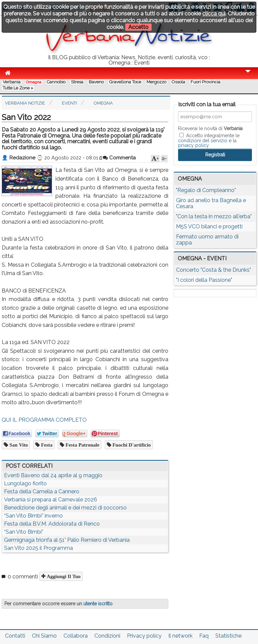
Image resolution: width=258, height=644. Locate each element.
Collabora (76, 636)
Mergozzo (156, 82)
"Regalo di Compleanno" (206, 190)
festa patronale (82, 445)
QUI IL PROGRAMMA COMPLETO (44, 420)
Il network (180, 636)
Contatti (15, 636)
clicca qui (214, 14)
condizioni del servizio (203, 141)
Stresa (77, 82)
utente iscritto (98, 604)
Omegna (34, 82)
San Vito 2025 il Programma (38, 548)
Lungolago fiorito (25, 483)
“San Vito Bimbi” (24, 532)
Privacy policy (144, 636)
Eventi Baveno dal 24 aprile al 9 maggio (53, 475)
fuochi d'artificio (131, 445)
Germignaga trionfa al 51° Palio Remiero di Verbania (67, 540)
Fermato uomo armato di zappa (207, 240)
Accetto (138, 27)
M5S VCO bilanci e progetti (209, 226)
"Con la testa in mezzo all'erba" (214, 216)
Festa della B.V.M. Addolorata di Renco (52, 524)
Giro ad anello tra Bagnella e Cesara (211, 203)
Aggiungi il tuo (63, 576)
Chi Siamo (44, 636)
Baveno (96, 82)
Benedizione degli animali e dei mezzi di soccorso (65, 508)
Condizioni (107, 636)
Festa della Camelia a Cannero (42, 491)
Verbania (12, 82)
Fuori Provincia (205, 82)
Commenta (119, 158)
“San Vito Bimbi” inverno (33, 516)
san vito (18, 445)
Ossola (178, 82)
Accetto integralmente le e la (209, 140)
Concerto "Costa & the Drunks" (213, 270)
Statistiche (228, 636)
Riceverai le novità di (210, 128)
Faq (204, 636)
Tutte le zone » (18, 88)
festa (46, 445)
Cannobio (56, 82)
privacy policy (193, 145)
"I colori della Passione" (204, 280)
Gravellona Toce (125, 82)
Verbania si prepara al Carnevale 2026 (51, 500)
